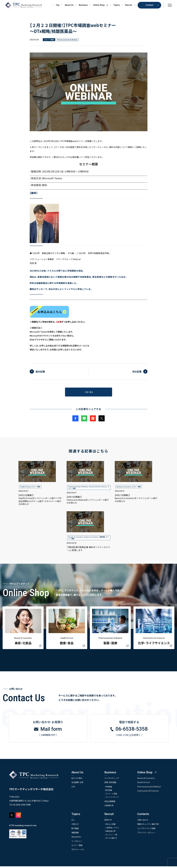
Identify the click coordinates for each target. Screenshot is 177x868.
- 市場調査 (108, 788)
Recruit (129, 5)
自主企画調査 (110, 803)
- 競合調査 (108, 792)
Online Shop (101, 5)
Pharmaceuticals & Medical (78, 487)
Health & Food (25, 487)
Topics (117, 5)
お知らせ (75, 826)
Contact (149, 5)
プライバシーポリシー (147, 834)
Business (83, 5)
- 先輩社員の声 (110, 833)
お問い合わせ (143, 822)
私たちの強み (77, 779)
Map (46, 802)
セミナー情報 (36, 487)
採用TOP (108, 822)
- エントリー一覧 (111, 836)
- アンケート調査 (111, 795)
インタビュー (77, 843)
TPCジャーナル (78, 851)
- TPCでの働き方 (111, 840)
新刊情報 (75, 830)
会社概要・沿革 (77, 784)
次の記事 (137, 371)
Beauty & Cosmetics (124, 487)
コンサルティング (112, 779)
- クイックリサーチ (112, 799)
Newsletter (76, 838)
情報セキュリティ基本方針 (148, 826)
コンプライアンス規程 (147, 830)
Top (58, 5)
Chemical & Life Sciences (98, 487)
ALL (73, 822)
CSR (73, 788)
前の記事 (40, 371)
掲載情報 (102, 538)
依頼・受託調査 (110, 784)
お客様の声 (109, 807)
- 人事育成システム (112, 829)
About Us (69, 5)
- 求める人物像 (110, 826)
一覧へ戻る (89, 392)
